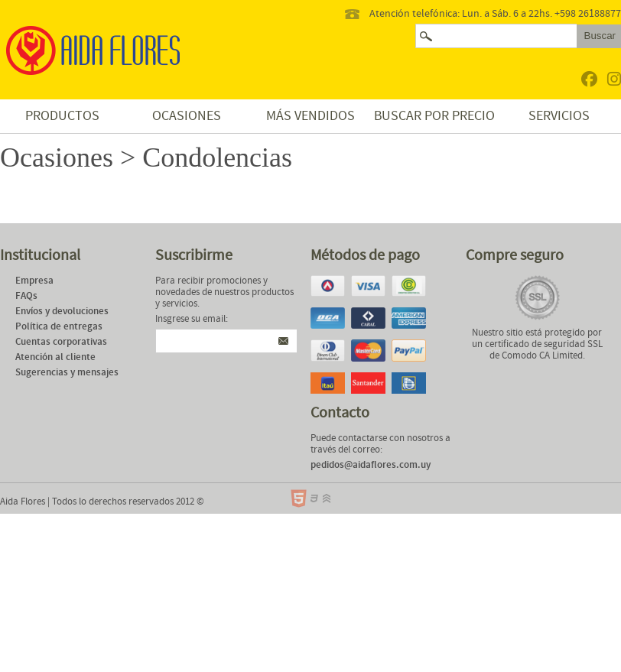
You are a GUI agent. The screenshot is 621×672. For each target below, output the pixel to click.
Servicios (559, 116)
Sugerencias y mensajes (67, 373)
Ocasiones (187, 116)
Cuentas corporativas (61, 342)
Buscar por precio (434, 116)
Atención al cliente (55, 357)
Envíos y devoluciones (62, 312)
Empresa (34, 281)
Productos (62, 116)
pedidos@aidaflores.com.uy (371, 465)
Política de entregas (59, 327)
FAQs (26, 296)
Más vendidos (310, 116)
